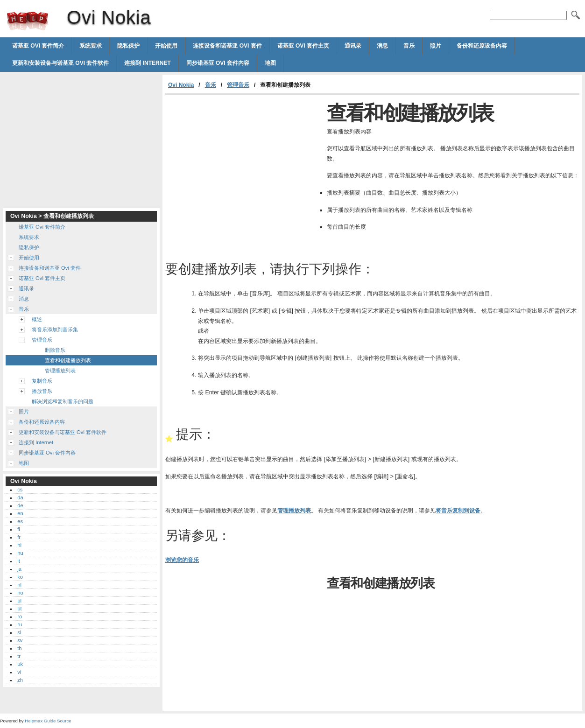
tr (19, 656)
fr (19, 537)
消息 (382, 46)
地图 (270, 63)
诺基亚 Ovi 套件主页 (303, 46)
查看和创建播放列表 (68, 360)
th (19, 648)
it (19, 561)
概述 (37, 319)
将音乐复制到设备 (458, 511)
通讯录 (353, 46)
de (20, 505)
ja (19, 569)
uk (20, 664)
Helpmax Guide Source (48, 721)
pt (19, 609)
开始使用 (166, 46)
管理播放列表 (294, 511)
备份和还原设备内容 (482, 46)
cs (20, 490)
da (20, 497)
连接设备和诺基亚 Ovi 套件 (227, 46)
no (20, 593)
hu (20, 553)
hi (19, 545)
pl (19, 601)
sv (20, 640)
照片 (436, 46)
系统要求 (91, 46)
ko (20, 577)
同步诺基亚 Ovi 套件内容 (218, 63)
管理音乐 (238, 85)
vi (19, 672)
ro (20, 616)
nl (19, 585)
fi (19, 529)
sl (19, 632)
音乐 (409, 46)
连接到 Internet (147, 63)
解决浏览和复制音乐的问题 (63, 401)
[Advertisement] (244, 165)
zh (20, 680)
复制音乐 (42, 381)
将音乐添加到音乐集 (55, 329)
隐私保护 (128, 46)
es (20, 521)
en (20, 513)
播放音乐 (42, 391)
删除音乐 (55, 350)
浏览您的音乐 (182, 560)
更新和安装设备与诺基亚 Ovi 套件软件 (60, 63)
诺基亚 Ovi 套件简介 (38, 46)
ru (20, 624)
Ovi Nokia (28, 21)
